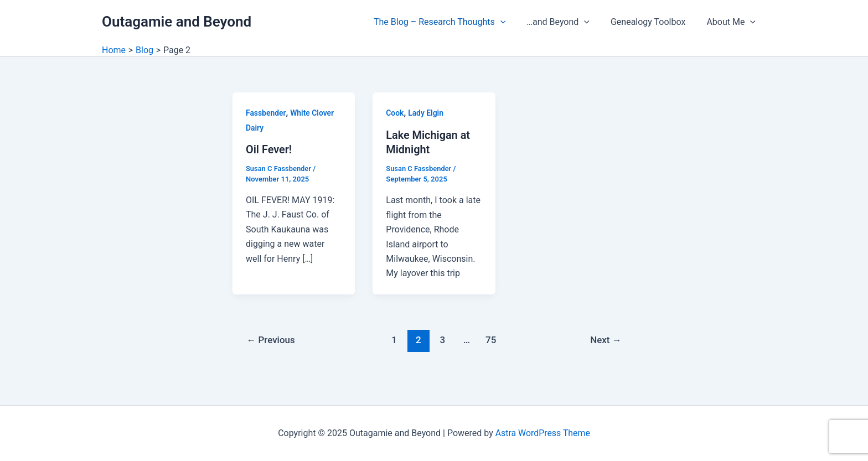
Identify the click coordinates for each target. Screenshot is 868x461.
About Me (733, 22)
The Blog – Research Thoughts (451, 22)
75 (491, 339)
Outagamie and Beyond (177, 22)
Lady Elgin (426, 113)
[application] (512, 22)
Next (606, 339)
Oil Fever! (269, 149)
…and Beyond (566, 22)
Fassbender (266, 113)
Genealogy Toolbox (653, 22)
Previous (271, 339)
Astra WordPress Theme (542, 433)
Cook (395, 113)
